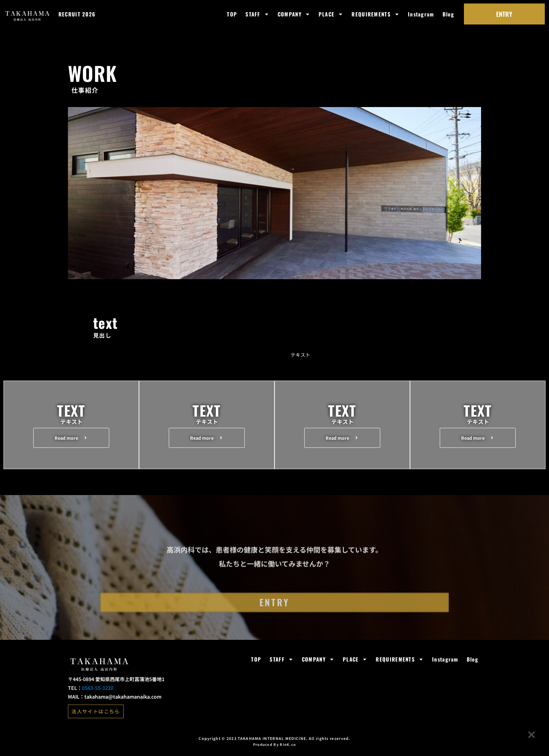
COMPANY (294, 14)
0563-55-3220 (98, 693)
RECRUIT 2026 (77, 14)
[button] (71, 439)
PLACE (331, 14)
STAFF (257, 14)
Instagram (421, 14)
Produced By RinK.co (275, 749)
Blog (448, 14)
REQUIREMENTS (376, 14)
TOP (232, 14)
